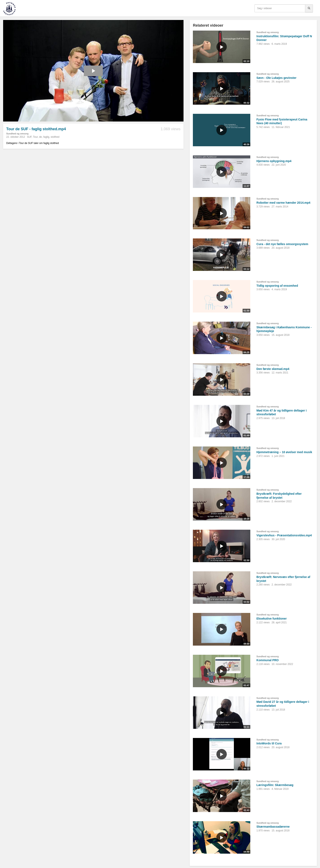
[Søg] (309, 8)
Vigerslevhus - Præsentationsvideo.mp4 (284, 535)
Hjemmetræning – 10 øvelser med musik (284, 452)
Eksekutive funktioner (272, 619)
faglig (46, 137)
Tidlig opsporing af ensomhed (277, 286)
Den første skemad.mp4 (273, 369)
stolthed (55, 137)
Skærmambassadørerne (273, 827)
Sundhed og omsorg (17, 134)
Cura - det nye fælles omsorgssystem (282, 244)
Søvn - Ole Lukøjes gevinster (277, 78)
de (40, 137)
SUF (29, 137)
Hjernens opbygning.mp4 (274, 161)
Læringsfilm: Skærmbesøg (275, 785)
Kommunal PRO (268, 660)
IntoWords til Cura (269, 743)
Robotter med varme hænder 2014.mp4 (283, 203)
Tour (35, 137)
